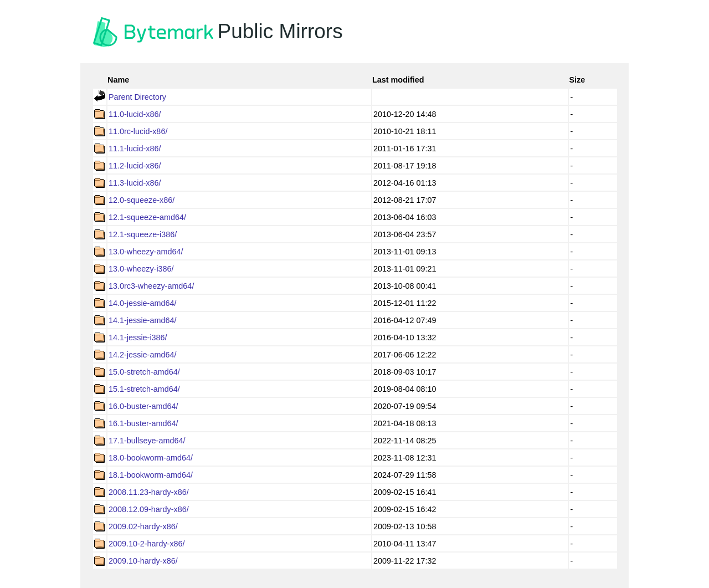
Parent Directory (137, 97)
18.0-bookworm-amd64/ (151, 458)
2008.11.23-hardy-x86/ (149, 492)
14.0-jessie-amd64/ (142, 303)
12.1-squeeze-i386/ (143, 234)
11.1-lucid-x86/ (135, 149)
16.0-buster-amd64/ (143, 406)
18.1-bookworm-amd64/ (151, 475)
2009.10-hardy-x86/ (143, 561)
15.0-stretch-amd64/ (144, 372)
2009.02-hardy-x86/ (143, 526)
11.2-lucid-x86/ (135, 166)
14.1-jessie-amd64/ (142, 320)
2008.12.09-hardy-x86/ (149, 509)
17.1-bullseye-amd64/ (147, 441)
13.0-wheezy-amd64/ (146, 252)
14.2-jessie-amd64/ (142, 355)
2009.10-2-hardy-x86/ (147, 544)
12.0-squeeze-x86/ (142, 200)
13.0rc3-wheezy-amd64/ (151, 286)
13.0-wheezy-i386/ (141, 269)
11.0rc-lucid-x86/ (138, 131)
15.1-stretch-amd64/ (144, 389)
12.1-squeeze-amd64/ (147, 217)
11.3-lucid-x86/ (135, 183)
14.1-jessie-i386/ (138, 338)
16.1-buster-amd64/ (143, 423)
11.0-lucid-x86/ (135, 114)
